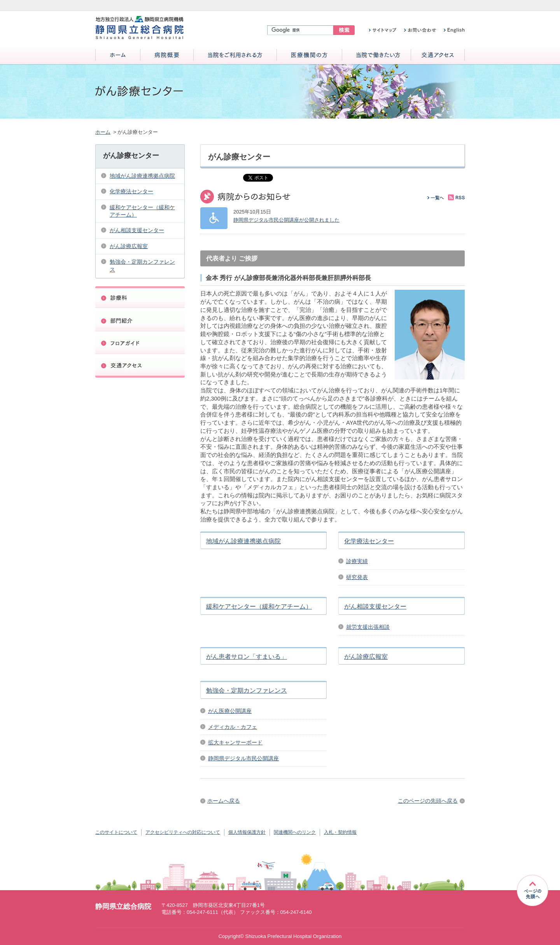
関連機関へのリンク (295, 832)
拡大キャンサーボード (235, 742)
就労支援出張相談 (368, 627)
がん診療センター (131, 156)
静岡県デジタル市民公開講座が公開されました (286, 220)
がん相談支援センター (375, 606)
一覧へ (436, 198)
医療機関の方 (309, 55)
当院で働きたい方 (376, 55)
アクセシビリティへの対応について (183, 832)
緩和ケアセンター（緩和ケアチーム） (259, 606)
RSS (456, 197)
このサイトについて (116, 832)
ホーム (118, 55)
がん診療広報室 (366, 657)
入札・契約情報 (340, 832)
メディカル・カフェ (233, 727)
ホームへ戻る (224, 801)
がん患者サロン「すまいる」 (247, 657)
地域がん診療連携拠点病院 (243, 541)
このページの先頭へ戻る (428, 801)
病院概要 (167, 55)
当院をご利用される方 (235, 55)
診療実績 (357, 561)
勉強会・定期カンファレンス (247, 690)
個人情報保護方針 (247, 832)
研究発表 (357, 577)
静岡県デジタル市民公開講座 (243, 758)
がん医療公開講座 (230, 711)
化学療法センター (369, 541)
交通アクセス (438, 55)
